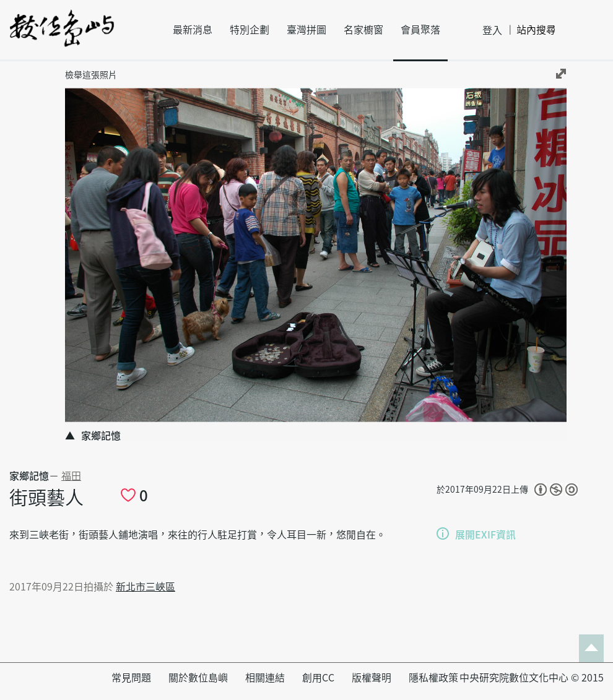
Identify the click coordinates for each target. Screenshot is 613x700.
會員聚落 (420, 30)
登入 (492, 30)
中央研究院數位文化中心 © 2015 (532, 678)
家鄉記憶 (29, 476)
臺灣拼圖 (306, 30)
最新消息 (193, 30)
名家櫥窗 (363, 30)
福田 (71, 476)
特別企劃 (250, 30)
